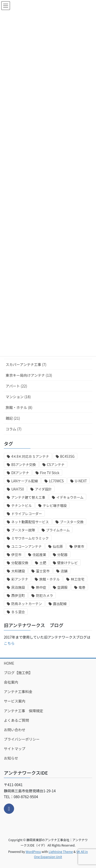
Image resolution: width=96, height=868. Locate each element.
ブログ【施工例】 (18, 673)
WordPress (33, 852)
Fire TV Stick (50, 473)
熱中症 (41, 587)
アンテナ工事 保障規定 (23, 711)
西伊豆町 (18, 596)
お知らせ (11, 758)
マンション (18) (18, 397)
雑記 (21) (13, 418)
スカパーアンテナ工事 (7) (26, 364)
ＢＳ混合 (18, 612)
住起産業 (39, 555)
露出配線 (60, 604)
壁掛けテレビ (68, 563)
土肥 (43, 563)
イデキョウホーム (70, 497)
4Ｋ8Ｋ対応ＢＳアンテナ (30, 456)
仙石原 (58, 546)
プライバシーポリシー (22, 739)
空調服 (62, 587)
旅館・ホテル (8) (19, 407)
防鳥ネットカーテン (27, 604)
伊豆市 (16, 555)
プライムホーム (58, 530)
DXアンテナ (20, 473)
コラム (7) (14, 429)
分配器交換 (20, 563)
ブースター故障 (23, 530)
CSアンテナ (56, 465)
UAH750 (18, 489)
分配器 (62, 555)
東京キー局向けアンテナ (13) (29, 375)
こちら (9, 643)
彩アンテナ (20, 579)
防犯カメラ (44, 596)
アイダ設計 (43, 489)
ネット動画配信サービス (30, 522)
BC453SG (67, 456)
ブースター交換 (72, 522)
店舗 (64, 571)
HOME (9, 663)
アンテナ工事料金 (18, 692)
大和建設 (18, 571)
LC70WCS (56, 481)
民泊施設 (18, 587)
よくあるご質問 (16, 720)
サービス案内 (15, 701)
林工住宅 (77, 579)
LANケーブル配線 (25, 481)
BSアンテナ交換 (24, 465)
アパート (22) (16, 386)
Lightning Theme (61, 852)
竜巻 (82, 587)
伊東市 (79, 546)
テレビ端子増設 (55, 505)
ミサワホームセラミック (30, 538)
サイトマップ (15, 749)
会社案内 (11, 682)
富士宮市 (43, 571)
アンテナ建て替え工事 (28, 497)
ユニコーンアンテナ (26, 546)
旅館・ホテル (49, 579)
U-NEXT (81, 481)
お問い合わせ (15, 730)
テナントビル (22, 505)
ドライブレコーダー (27, 514)
